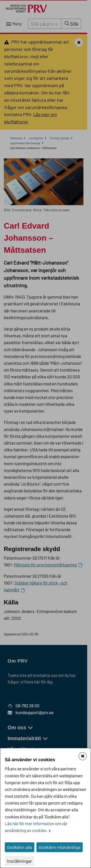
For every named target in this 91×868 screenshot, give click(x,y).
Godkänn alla (20, 847)
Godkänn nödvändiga (60, 847)
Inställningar (20, 861)
